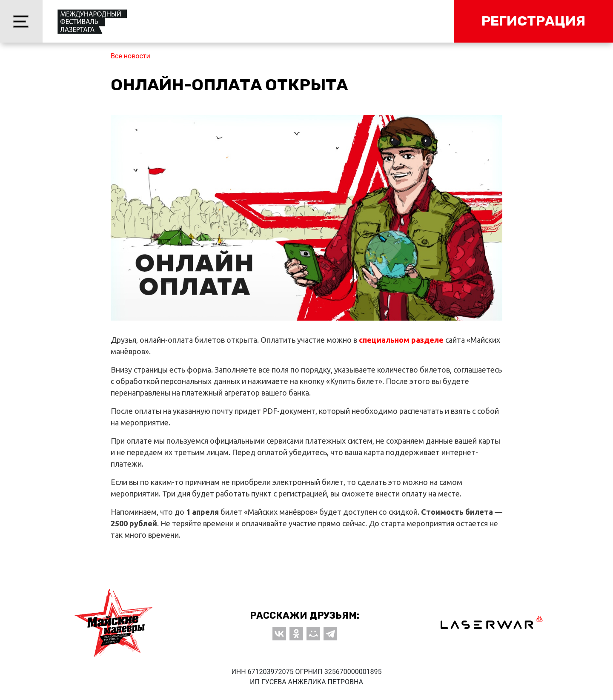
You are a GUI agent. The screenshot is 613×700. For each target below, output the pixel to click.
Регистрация (533, 21)
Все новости (130, 56)
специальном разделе (401, 340)
